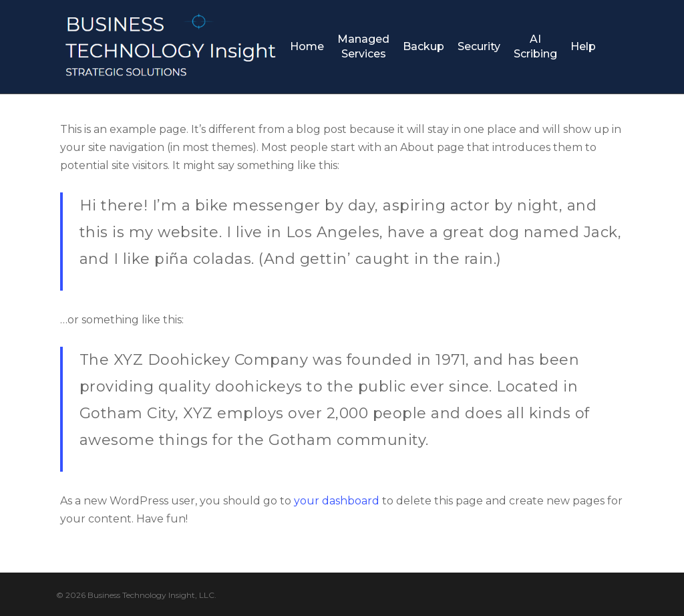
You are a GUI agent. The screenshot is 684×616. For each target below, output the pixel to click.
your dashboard (337, 501)
